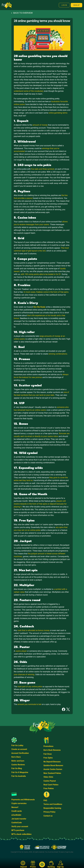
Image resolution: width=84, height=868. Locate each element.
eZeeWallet (16, 815)
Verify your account (20, 826)
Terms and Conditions (53, 804)
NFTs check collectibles (21, 834)
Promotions (48, 746)
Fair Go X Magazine (20, 772)
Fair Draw (48, 754)
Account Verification (20, 753)
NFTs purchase (18, 830)
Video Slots (48, 777)
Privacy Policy (49, 812)
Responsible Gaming (52, 808)
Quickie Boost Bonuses (53, 765)
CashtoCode (17, 823)
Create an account (19, 749)
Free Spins (48, 758)
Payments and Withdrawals (23, 800)
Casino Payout (50, 781)
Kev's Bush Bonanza (52, 750)
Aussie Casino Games (53, 769)
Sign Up (76, 5)
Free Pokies (49, 788)
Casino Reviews (18, 765)
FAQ (45, 800)
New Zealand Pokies (52, 773)
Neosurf (15, 807)
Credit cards (17, 811)
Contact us (48, 816)
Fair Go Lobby (17, 745)
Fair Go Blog (17, 768)
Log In (64, 5)
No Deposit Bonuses (52, 762)
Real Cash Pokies (51, 785)
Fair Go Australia (19, 776)
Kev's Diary (16, 757)
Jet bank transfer (19, 819)
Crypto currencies (19, 803)
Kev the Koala (39, 307)
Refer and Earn (18, 761)
